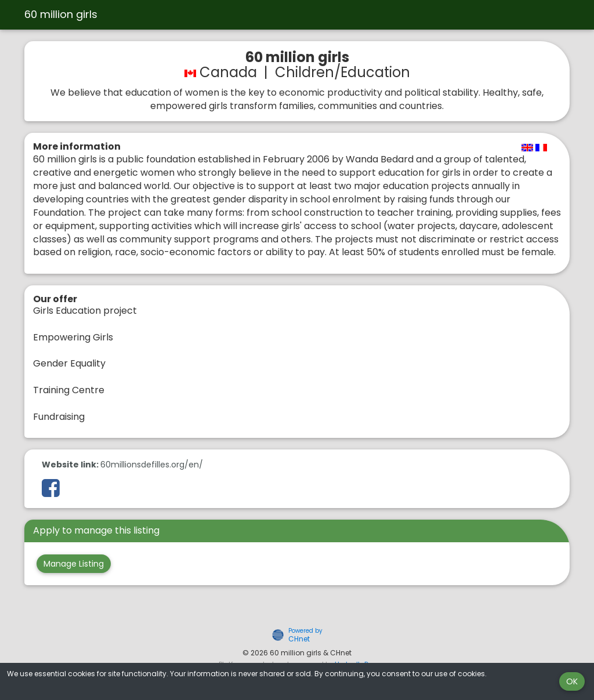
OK (572, 681)
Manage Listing (74, 564)
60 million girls (61, 14)
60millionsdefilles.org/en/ (152, 465)
